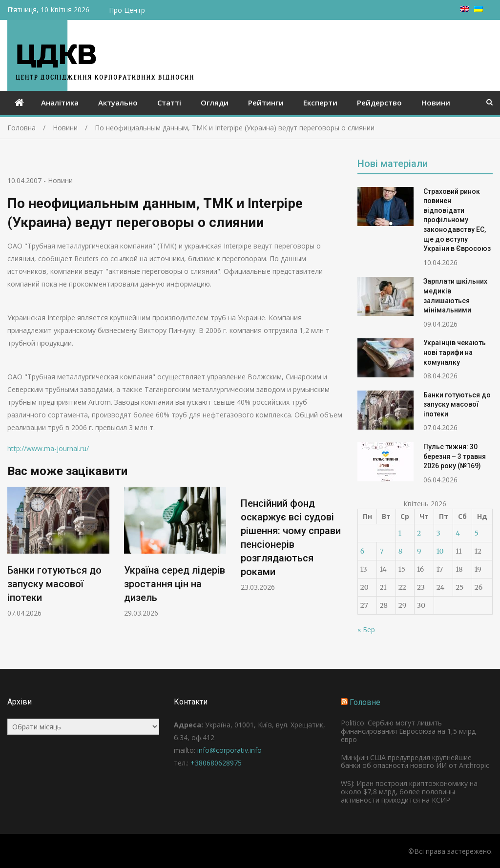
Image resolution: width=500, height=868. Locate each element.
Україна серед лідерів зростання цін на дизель (175, 584)
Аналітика (60, 103)
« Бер (366, 630)
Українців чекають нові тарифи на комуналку (455, 352)
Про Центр (127, 10)
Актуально (118, 103)
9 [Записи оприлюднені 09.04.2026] (419, 551)
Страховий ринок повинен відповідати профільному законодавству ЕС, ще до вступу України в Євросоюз (457, 220)
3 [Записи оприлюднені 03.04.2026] (438, 533)
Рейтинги (266, 103)
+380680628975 (216, 763)
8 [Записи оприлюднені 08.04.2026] (400, 551)
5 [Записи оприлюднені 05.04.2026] (477, 533)
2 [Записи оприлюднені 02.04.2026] (419, 533)
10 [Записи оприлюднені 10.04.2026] (440, 551)
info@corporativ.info (229, 750)
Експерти (320, 103)
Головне (365, 702)
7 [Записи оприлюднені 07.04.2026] (381, 551)
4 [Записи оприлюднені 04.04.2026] (458, 533)
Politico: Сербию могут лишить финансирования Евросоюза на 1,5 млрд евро (408, 731)
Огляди (215, 103)
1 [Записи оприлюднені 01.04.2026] (400, 533)
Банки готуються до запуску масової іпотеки (54, 584)
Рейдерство (379, 103)
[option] (58, 552)
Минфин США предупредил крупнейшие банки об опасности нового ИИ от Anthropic (415, 762)
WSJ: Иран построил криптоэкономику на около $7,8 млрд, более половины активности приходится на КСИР (409, 792)
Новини (436, 103)
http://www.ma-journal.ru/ (48, 448)
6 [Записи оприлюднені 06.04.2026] (362, 551)
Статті (169, 103)
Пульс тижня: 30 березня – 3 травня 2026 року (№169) (455, 456)
